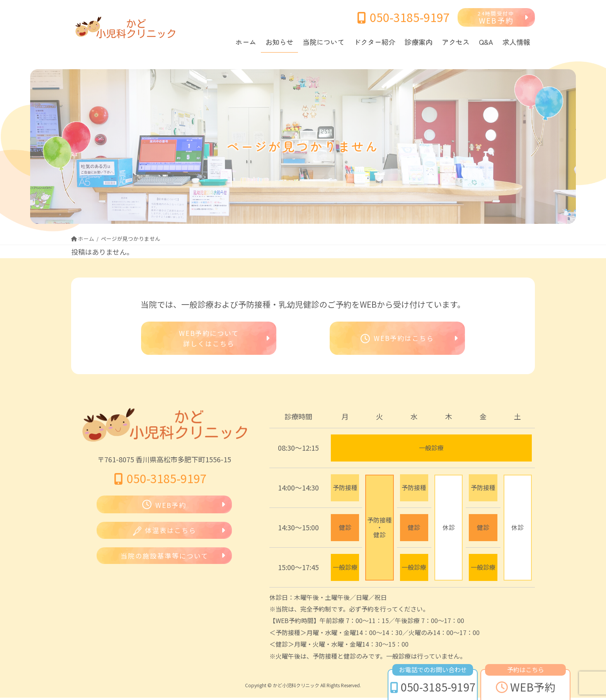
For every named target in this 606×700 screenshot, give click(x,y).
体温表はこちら (164, 534)
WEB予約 (496, 18)
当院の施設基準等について (164, 560)
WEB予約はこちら (397, 339)
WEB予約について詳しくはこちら (209, 340)
